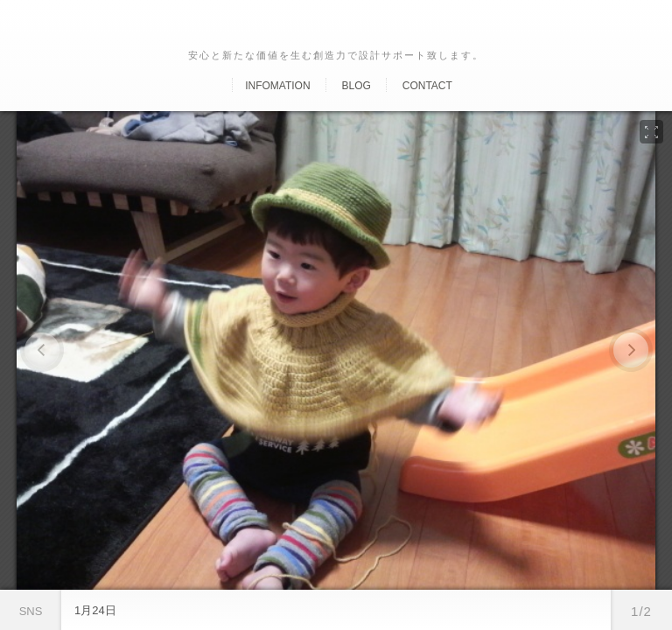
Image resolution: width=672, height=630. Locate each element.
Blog (356, 86)
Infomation (277, 86)
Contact (427, 86)
